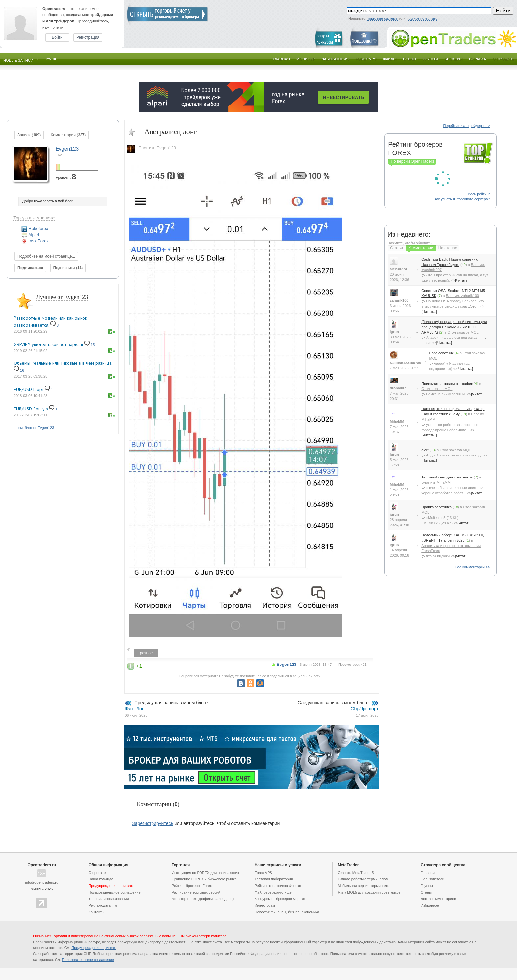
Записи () (29, 135)
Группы (430, 59)
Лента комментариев (438, 899)
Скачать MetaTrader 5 (356, 873)
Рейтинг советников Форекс (278, 886)
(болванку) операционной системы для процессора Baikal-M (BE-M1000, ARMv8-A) (454, 327)
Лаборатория (335, 59)
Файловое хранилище (273, 892)
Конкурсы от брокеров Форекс (280, 899)
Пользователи (433, 879)
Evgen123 (287, 664)
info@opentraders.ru (42, 882)
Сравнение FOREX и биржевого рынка (204, 879)
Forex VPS (366, 59)
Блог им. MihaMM (436, 482)
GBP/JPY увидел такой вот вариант (49, 344)
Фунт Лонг (135, 709)
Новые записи (21, 60)
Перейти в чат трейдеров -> (466, 126)
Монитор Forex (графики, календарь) (203, 899)
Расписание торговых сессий (196, 892)
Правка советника (436, 507)
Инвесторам (265, 905)
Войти (57, 37)
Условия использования (108, 899)
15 (90, 345)
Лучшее (52, 59)
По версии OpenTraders (412, 161)
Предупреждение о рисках (94, 948)
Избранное (430, 905)
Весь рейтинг (479, 194)
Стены (410, 59)
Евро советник (441, 353)
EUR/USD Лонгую (31, 409)
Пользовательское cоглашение (114, 892)
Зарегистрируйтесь (153, 823)
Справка (478, 59)
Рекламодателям (103, 905)
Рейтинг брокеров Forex (192, 886)
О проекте (503, 59)
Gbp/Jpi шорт (365, 709)
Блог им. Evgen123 (157, 148)
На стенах (448, 248)
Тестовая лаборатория (274, 879)
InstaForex (35, 241)
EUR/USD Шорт (29, 389)
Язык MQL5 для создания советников (369, 892)
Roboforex (35, 229)
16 (19, 370)
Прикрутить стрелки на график (447, 384)
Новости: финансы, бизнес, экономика (287, 912)
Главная (282, 59)
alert (425, 450)
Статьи (397, 248)
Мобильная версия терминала (363, 886)
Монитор (306, 59)
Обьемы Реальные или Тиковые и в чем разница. (63, 363)
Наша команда (101, 879)
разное (146, 653)
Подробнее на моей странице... (46, 256)
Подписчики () (68, 268)
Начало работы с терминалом (363, 879)
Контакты (96, 912)
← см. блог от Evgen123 (34, 428)
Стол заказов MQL (463, 332)
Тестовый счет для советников (447, 477)
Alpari (30, 235)
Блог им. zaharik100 (462, 296)
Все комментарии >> (473, 567)
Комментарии (421, 248)
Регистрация (88, 37)
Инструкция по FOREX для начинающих (205, 873)
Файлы (390, 59)
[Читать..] (463, 280)
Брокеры (454, 59)
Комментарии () (68, 135)
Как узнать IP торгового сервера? (462, 199)
